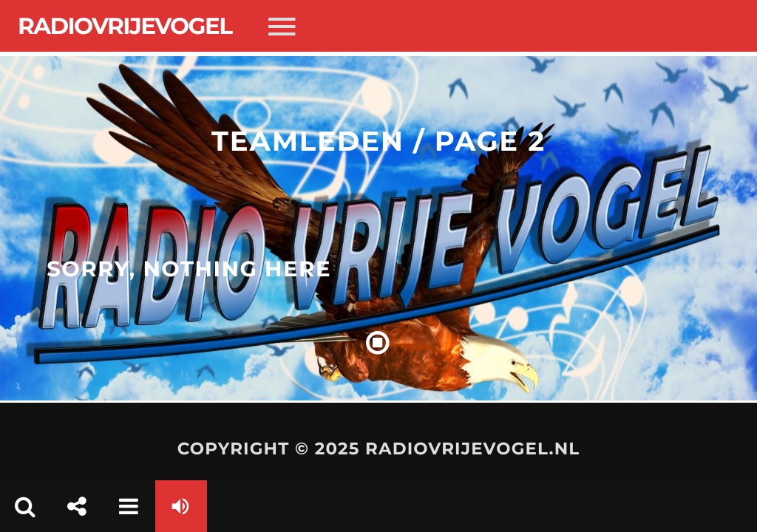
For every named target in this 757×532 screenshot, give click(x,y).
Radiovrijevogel (125, 26)
